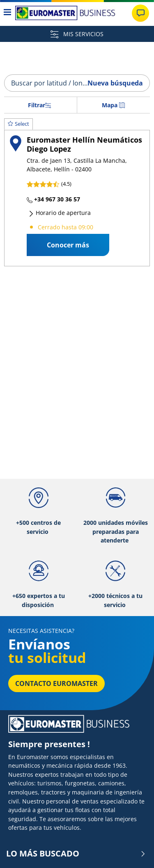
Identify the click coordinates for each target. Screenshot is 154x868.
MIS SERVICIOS (77, 34)
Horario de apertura (60, 213)
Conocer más (68, 245)
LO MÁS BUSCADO (76, 854)
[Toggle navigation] (8, 13)
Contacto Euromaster (56, 683)
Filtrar (39, 105)
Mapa (113, 105)
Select (18, 124)
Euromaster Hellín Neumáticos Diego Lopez (84, 144)
